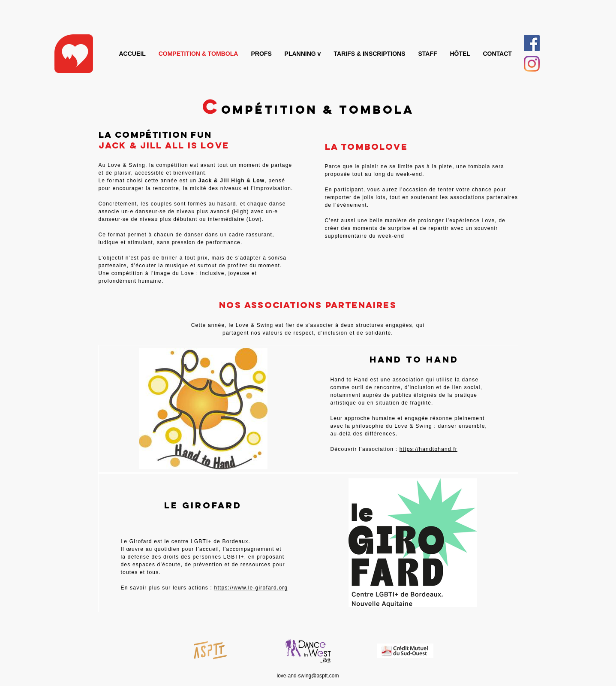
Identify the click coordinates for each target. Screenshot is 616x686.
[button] (303, 54)
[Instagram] (532, 64)
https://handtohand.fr (428, 449)
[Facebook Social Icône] (532, 43)
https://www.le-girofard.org (251, 588)
